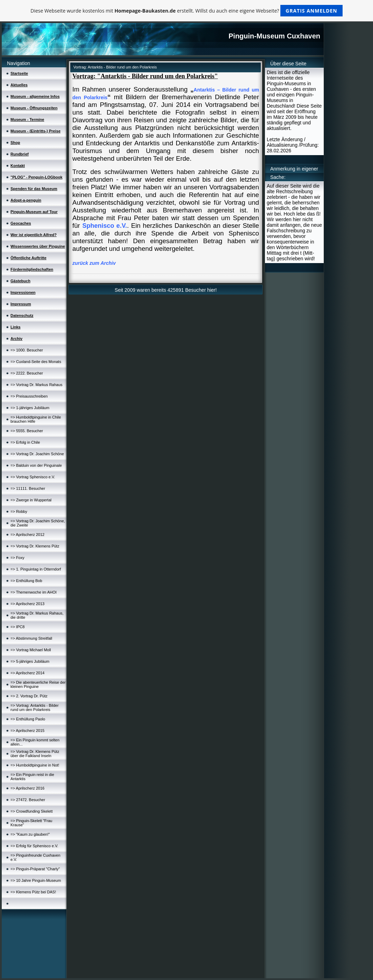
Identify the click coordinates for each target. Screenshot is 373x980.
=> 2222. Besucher (27, 373)
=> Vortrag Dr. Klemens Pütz (35, 546)
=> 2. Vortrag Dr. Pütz (29, 696)
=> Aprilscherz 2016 (27, 788)
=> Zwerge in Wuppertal (31, 500)
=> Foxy (17, 558)
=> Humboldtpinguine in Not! (35, 765)
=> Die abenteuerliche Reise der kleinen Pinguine (38, 684)
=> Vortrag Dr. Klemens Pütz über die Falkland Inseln (35, 754)
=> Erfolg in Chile (25, 442)
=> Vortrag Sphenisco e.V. (33, 477)
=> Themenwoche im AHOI (34, 592)
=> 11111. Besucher (28, 488)
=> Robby (19, 511)
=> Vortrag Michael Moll (31, 650)
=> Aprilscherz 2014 (27, 673)
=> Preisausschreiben (29, 396)
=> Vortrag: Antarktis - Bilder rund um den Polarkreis (35, 707)
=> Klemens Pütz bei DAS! (33, 892)
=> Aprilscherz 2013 (27, 604)
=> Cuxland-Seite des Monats (36, 362)
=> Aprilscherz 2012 (27, 535)
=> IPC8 (17, 627)
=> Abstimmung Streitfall (31, 638)
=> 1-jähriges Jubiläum (30, 408)
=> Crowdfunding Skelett (31, 811)
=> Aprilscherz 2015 (27, 731)
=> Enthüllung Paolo (28, 719)
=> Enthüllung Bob (26, 581)
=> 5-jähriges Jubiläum (30, 661)
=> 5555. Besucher (27, 431)
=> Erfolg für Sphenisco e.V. (34, 846)
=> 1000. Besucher (27, 350)
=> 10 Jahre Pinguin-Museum (36, 880)
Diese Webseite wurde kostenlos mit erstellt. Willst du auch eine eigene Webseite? (186, 11)
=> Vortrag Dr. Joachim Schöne (37, 454)
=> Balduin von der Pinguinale (36, 465)
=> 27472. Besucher (28, 800)
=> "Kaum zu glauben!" (30, 834)
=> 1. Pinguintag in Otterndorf (36, 569)
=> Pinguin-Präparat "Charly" (35, 869)
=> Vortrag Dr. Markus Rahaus (37, 385)
